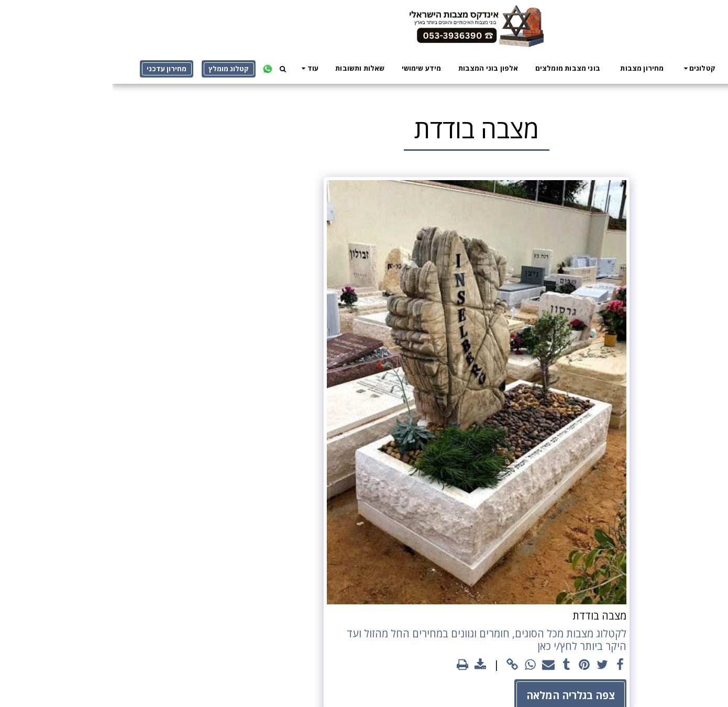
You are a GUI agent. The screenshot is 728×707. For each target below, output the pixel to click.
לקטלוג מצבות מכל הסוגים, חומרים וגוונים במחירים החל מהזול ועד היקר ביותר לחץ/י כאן (374, 640)
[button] (586, 68)
